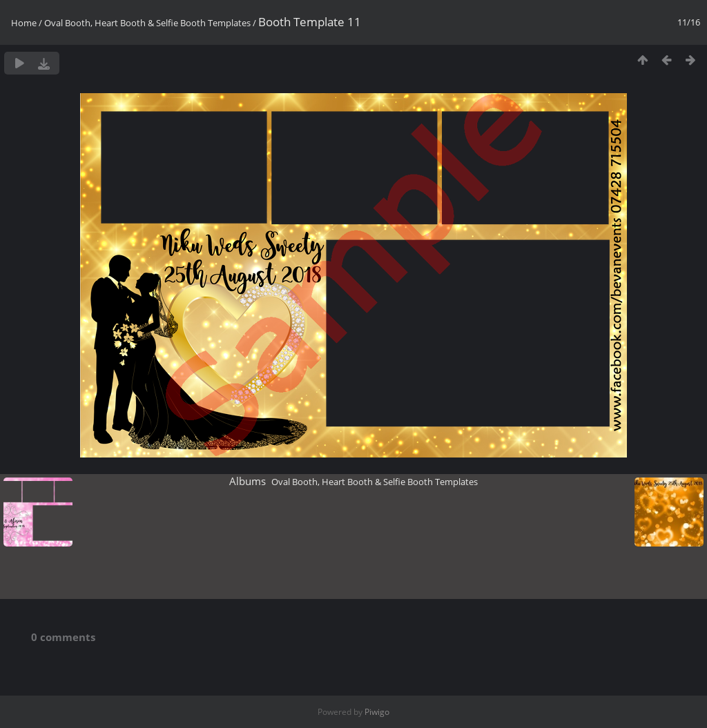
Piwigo (377, 712)
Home (24, 23)
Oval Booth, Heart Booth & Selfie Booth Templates (147, 23)
